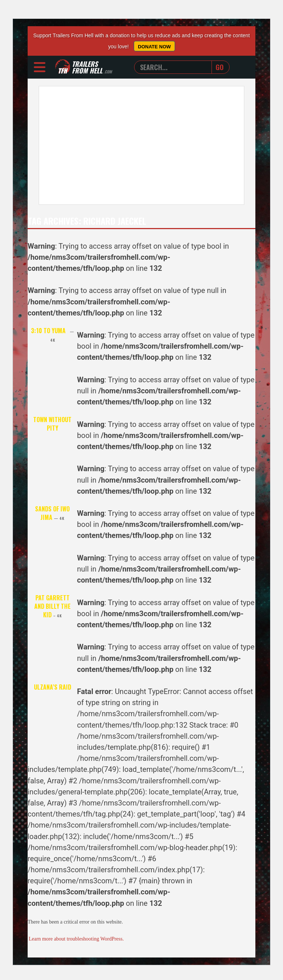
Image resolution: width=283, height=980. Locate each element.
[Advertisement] (141, 145)
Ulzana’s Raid (53, 687)
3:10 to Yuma (53, 334)
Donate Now (154, 47)
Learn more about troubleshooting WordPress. (76, 939)
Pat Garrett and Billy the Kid (53, 606)
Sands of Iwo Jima (52, 513)
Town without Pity (52, 424)
